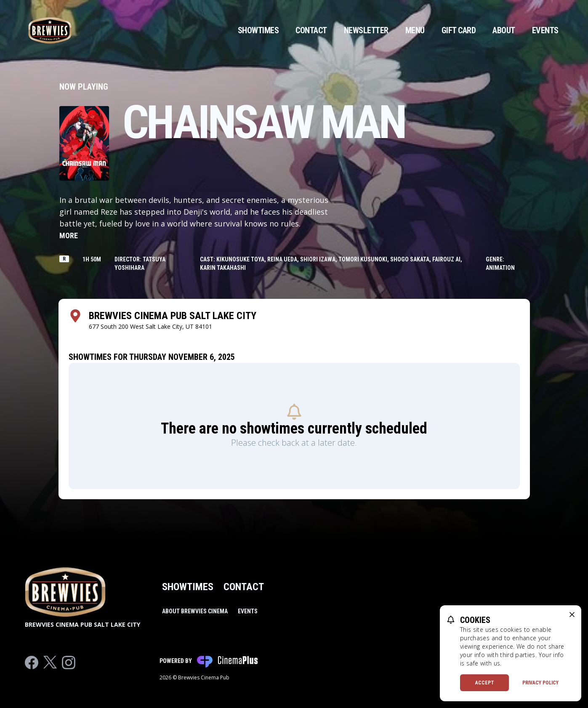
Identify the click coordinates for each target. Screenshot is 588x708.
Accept (485, 683)
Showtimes (258, 30)
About (504, 30)
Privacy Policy (540, 683)
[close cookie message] (572, 615)
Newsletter (366, 30)
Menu (415, 30)
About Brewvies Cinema (195, 611)
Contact (311, 30)
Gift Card (459, 30)
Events (545, 30)
